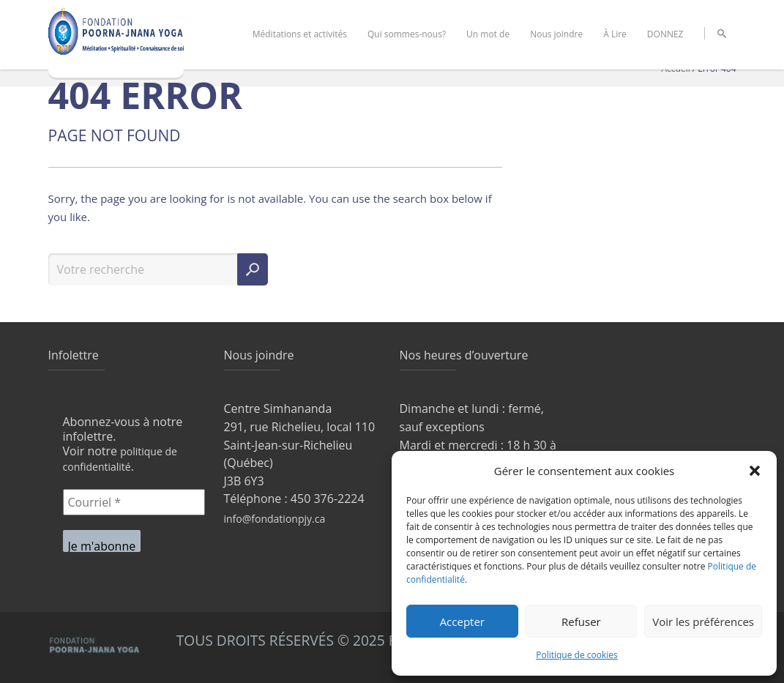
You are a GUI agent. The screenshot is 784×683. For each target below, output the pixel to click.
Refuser (581, 622)
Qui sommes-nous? (407, 34)
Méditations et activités (300, 34)
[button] (755, 471)
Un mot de (488, 34)
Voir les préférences (703, 622)
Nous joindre (556, 34)
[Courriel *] (134, 502)
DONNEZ (665, 34)
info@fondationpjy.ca (275, 519)
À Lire (615, 34)
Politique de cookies (577, 655)
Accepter (462, 622)
